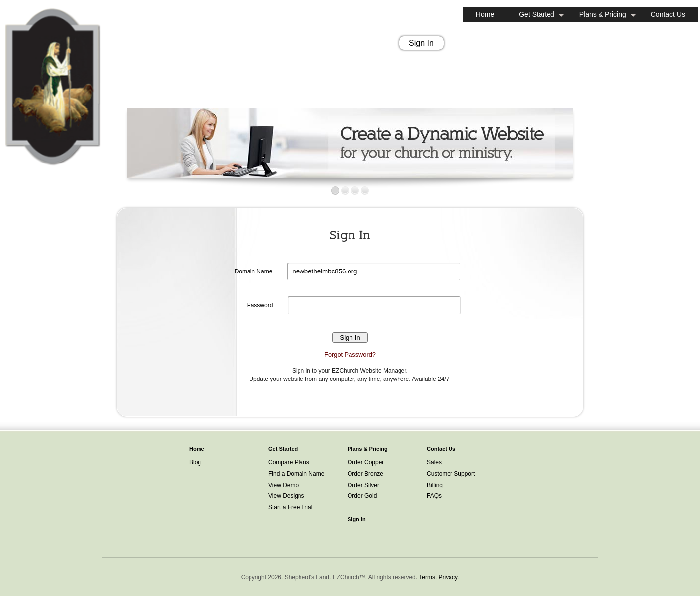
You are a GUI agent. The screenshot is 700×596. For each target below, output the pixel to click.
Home (485, 14)
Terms (427, 577)
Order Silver (363, 485)
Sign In (421, 43)
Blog (195, 462)
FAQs (434, 496)
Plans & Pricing (603, 14)
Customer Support (451, 474)
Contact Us (668, 14)
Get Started (537, 14)
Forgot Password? (350, 354)
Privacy (448, 577)
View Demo (283, 485)
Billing (435, 485)
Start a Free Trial (290, 507)
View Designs (286, 496)
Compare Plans (289, 462)
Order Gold (362, 496)
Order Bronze (365, 474)
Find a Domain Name (296, 474)
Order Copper (366, 462)
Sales (434, 462)
